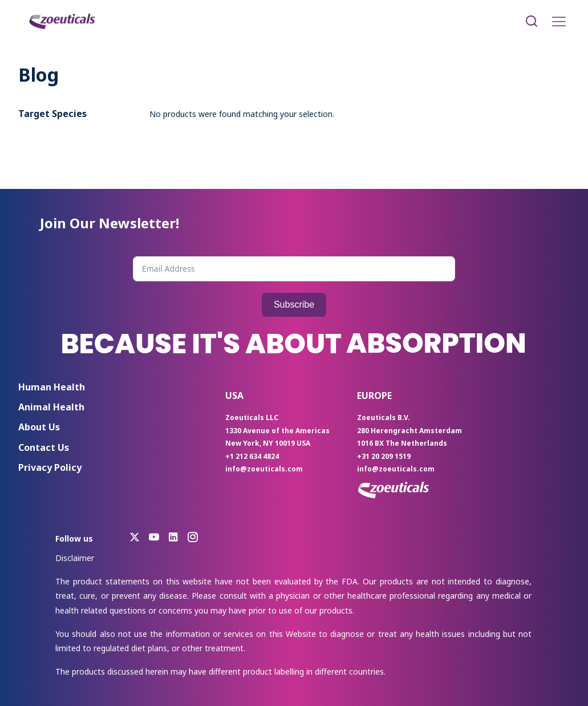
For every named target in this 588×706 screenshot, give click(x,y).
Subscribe (294, 304)
